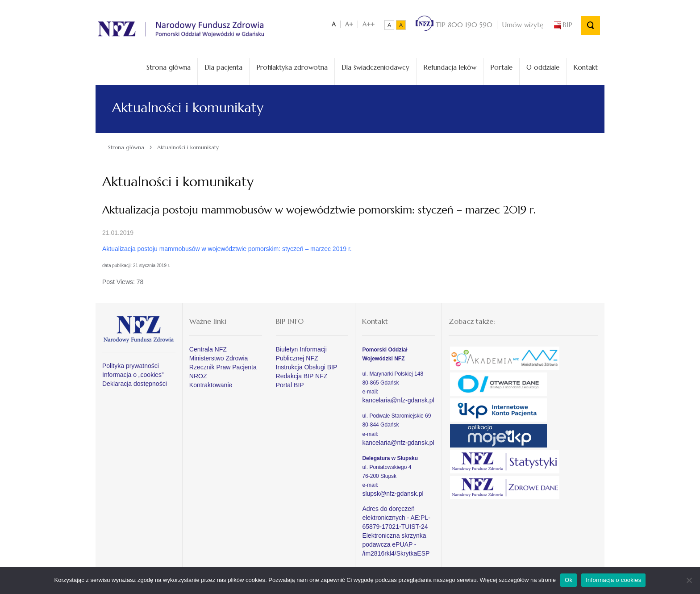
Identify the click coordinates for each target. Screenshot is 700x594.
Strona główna (169, 67)
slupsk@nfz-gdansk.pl (393, 494)
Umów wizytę (523, 25)
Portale (501, 67)
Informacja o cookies (613, 580)
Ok (569, 580)
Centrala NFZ (208, 349)
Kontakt (585, 67)
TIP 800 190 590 (454, 25)
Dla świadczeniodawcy (375, 67)
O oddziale (543, 67)
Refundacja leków (450, 67)
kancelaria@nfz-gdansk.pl (398, 400)
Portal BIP (290, 385)
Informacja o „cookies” (133, 375)
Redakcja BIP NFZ (302, 376)
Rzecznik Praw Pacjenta (223, 367)
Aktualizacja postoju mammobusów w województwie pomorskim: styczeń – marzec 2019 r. (227, 249)
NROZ (198, 376)
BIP (562, 25)
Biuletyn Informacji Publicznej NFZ (301, 354)
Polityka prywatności (131, 366)
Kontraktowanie (211, 385)
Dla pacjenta (223, 67)
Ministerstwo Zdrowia (219, 358)
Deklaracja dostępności (135, 384)
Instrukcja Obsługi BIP (307, 367)
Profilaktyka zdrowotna (292, 67)
